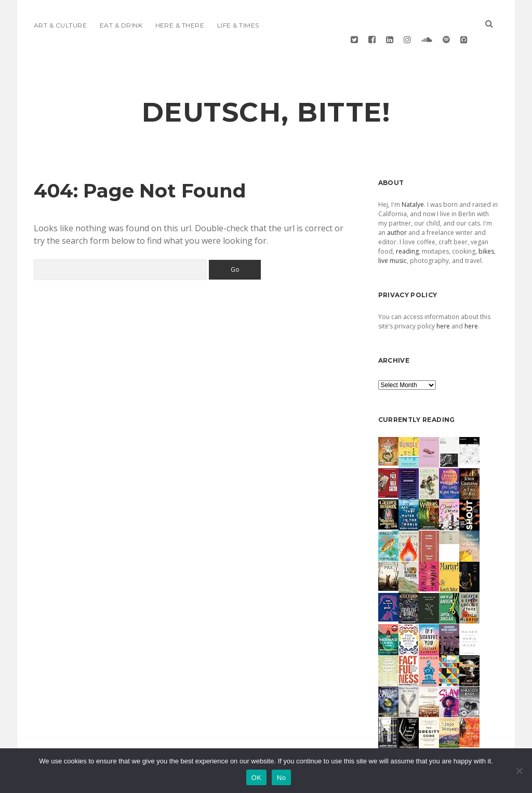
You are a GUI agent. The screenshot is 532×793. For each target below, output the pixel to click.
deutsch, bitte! (266, 88)
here (443, 302)
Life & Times (238, 25)
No (281, 778)
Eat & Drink (121, 25)
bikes (486, 227)
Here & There (180, 25)
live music (393, 236)
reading (407, 227)
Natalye (413, 180)
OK (256, 778)
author (397, 208)
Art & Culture (60, 25)
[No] (519, 771)
